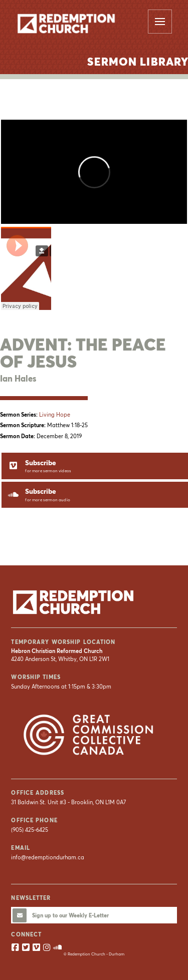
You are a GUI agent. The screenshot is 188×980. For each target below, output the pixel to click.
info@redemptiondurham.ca (48, 857)
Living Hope (55, 415)
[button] (160, 22)
